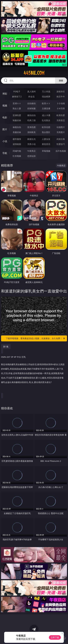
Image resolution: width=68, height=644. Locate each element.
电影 (5, 117)
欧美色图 (46, 127)
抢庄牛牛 (61, 97)
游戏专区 (61, 91)
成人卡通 (46, 115)
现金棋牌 (46, 97)
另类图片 (61, 132)
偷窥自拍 (17, 127)
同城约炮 (17, 151)
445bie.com (34, 73)
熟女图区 (46, 132)
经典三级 (31, 120)
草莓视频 (46, 151)
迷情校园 (17, 144)
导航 (5, 153)
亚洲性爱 (17, 115)
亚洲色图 (31, 127)
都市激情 (17, 139)
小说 (5, 141)
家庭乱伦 (31, 139)
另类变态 (61, 120)
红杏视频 (17, 156)
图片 (5, 129)
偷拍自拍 (31, 115)
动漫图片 (61, 127)
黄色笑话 (46, 144)
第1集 (6, 347)
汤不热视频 (61, 151)
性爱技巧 (61, 144)
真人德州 (31, 91)
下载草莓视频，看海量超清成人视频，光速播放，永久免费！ (36, 338)
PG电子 (17, 91)
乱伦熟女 (46, 120)
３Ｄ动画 (61, 103)
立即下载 (55, 637)
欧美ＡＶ (46, 103)
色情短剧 (31, 156)
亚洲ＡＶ (17, 103)
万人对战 (46, 91)
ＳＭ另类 (61, 108)
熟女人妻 (17, 108)
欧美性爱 (61, 115)
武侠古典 (61, 139)
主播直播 (46, 108)
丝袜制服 (31, 108)
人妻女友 (46, 139)
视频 (5, 106)
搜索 (61, 80)
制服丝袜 (17, 120)
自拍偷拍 (31, 103)
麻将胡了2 (17, 97)
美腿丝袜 (17, 132)
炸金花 (31, 97)
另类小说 (31, 144)
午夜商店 (31, 151)
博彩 (5, 94)
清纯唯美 (31, 132)
